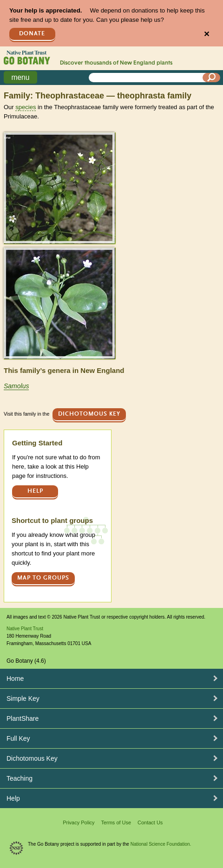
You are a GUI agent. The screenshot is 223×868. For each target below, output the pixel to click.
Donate (32, 34)
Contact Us (150, 822)
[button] (59, 188)
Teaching (20, 778)
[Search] (211, 78)
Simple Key (23, 698)
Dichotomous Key (89, 414)
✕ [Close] (207, 34)
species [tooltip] (26, 107)
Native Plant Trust (25, 629)
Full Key (18, 738)
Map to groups (43, 578)
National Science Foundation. (161, 844)
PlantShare (23, 718)
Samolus (16, 386)
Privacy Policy (79, 822)
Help (35, 491)
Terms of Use (116, 822)
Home (15, 679)
